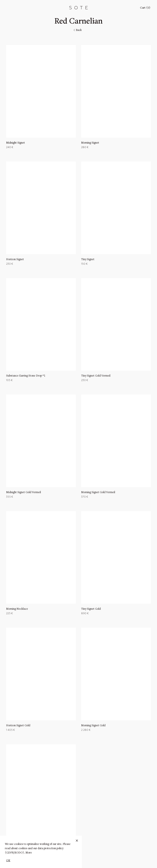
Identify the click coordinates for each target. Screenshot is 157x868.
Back (77, 30)
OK (8, 861)
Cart (145, 8)
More (29, 853)
